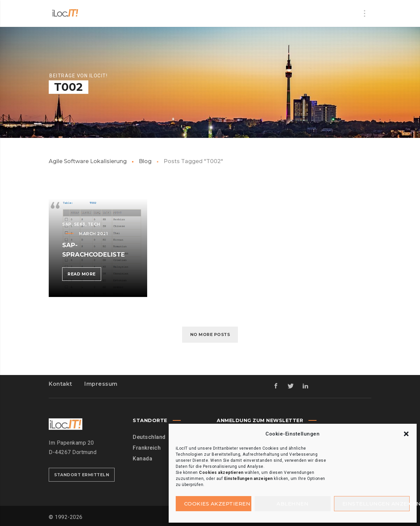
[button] (406, 434)
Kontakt (60, 384)
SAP (67, 224)
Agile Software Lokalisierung (88, 161)
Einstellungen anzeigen (376, 504)
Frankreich (147, 448)
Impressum (101, 384)
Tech (94, 224)
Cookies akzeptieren (217, 504)
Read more (84, 275)
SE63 (80, 224)
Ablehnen (292, 504)
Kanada (142, 459)
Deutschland (149, 437)
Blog (145, 161)
